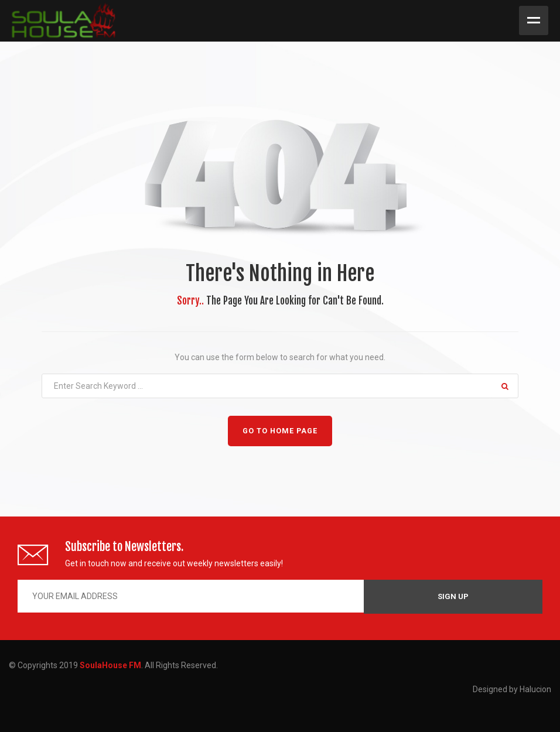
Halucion (535, 689)
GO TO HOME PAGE (280, 431)
